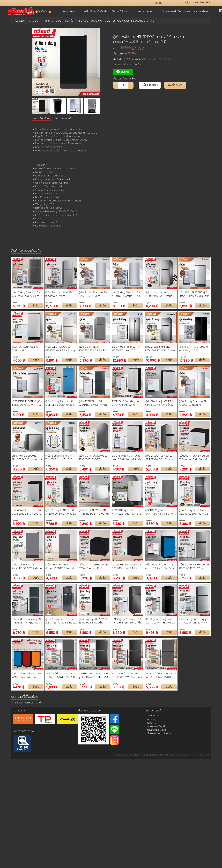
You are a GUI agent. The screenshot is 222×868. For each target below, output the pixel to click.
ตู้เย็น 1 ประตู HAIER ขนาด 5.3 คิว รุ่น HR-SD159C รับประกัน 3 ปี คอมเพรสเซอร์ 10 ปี (27, 566)
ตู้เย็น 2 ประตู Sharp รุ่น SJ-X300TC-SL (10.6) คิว (193, 403)
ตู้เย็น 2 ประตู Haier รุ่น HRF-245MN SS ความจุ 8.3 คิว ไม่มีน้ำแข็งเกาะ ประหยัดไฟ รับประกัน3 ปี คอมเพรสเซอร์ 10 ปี (61, 621)
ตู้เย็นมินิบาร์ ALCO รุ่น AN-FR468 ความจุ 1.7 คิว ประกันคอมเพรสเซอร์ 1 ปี (93, 512)
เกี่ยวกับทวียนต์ (152, 711)
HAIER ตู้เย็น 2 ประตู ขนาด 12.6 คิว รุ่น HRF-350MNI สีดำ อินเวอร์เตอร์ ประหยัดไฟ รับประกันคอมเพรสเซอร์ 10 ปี (161, 621)
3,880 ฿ (19, 578)
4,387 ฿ (118, 469)
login (194, 3)
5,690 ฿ (186, 306)
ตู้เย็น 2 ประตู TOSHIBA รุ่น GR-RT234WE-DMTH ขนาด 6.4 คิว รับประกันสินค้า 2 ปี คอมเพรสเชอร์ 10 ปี (160, 458)
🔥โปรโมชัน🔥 (43, 11)
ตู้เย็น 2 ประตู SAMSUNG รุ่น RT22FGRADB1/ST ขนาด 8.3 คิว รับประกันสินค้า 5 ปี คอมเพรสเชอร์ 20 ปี (194, 512)
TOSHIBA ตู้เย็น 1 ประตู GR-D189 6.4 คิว (26, 349)
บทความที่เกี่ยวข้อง (25, 696)
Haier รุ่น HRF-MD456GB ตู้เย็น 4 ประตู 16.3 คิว (193, 349)
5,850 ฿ (19, 306)
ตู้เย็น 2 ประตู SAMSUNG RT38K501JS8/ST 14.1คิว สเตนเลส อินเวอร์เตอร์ (160, 349)
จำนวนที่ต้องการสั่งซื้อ (125, 79)
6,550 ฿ (52, 632)
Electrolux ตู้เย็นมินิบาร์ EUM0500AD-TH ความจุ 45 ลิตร (27, 458)
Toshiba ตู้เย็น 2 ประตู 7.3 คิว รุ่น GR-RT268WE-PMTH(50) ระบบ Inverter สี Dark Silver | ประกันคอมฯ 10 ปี (61, 675)
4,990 (149, 412)
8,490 (49, 357)
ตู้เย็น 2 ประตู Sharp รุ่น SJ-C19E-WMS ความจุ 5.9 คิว (26, 294)
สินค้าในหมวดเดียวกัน (26, 250)
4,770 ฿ (118, 415)
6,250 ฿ (52, 469)
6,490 (182, 303)
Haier (47, 21)
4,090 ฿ (152, 415)
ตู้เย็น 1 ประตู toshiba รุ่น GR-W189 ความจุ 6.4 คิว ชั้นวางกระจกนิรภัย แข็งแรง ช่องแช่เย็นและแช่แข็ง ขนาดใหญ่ (27, 675)
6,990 (149, 466)
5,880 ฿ (52, 687)
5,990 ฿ (86, 687)
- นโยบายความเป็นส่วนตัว (158, 733)
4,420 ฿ (19, 687)
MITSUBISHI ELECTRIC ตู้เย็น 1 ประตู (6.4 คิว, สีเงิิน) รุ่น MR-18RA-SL (194, 294)
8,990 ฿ (119, 306)
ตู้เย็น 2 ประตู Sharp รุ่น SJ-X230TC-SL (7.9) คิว (93, 294)
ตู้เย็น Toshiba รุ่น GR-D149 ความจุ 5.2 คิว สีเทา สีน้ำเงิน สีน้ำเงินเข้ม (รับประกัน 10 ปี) (159, 403)
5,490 (15, 357)
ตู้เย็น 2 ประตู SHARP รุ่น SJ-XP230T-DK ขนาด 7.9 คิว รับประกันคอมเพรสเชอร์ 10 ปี (61, 512)
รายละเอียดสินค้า (41, 118)
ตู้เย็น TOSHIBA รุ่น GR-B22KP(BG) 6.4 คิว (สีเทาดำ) (93, 403)
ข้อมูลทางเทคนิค (64, 118)
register (205, 3)
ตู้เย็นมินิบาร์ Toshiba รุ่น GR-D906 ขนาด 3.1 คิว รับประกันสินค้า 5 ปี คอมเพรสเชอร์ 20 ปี (28, 512)
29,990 (183, 357)
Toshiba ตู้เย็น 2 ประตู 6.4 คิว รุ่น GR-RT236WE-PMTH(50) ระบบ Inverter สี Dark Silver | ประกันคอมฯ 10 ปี (161, 675)
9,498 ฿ (152, 632)
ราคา (122, 48)
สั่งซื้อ (36, 306)
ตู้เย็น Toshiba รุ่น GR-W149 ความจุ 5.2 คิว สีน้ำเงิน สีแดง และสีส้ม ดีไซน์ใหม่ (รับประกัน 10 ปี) (161, 566)
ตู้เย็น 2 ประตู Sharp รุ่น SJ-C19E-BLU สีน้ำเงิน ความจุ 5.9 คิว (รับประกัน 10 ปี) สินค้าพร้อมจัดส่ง (61, 403)
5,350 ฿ (152, 469)
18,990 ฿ (186, 360)
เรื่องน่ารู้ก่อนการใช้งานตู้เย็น (28, 703)
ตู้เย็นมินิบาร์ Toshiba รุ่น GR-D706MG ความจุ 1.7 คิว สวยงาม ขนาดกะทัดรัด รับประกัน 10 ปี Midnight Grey (94, 566)
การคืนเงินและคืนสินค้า (94, 11)
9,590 (82, 303)
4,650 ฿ (19, 360)
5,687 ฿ (119, 687)
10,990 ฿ (153, 360)
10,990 (49, 684)
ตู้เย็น (36, 21)
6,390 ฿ (86, 360)
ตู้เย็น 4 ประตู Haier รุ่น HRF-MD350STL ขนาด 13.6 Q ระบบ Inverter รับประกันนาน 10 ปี (127, 349)
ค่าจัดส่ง (141, 59)
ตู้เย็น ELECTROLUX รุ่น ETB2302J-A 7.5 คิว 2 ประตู (60, 349)
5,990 (149, 521)
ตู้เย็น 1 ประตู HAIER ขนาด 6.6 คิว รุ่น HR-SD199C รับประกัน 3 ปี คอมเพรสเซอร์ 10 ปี (61, 566)
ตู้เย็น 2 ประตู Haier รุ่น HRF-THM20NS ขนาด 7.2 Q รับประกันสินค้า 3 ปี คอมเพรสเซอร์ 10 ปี (61, 458)
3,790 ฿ (19, 524)
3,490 (82, 521)
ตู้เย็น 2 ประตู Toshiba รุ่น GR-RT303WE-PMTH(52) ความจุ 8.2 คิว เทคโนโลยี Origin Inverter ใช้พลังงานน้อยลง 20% (28, 621)
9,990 (115, 303)
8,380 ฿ (185, 524)
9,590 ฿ (186, 415)
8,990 (49, 303)
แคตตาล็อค (69, 11)
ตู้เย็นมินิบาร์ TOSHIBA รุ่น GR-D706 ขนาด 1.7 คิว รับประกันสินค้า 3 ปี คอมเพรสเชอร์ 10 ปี (194, 458)
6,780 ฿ (19, 632)
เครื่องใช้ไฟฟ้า (20, 21)
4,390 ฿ (52, 578)
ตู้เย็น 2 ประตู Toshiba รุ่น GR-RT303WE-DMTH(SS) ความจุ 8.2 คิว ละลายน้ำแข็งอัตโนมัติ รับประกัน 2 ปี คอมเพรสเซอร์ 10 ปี (194, 566)
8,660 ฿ (119, 632)
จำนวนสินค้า (124, 54)
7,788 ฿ (52, 524)
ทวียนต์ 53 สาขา (120, 11)
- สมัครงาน (150, 723)
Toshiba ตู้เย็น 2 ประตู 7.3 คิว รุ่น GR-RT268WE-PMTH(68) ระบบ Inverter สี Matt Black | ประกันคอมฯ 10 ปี (94, 675)
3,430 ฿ (119, 524)
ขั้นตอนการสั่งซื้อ (171, 11)
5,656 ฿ (152, 687)
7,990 (15, 303)
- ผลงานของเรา (152, 716)
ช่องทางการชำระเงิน (24, 731)
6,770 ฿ (52, 306)
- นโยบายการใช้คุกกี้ (155, 726)
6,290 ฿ (152, 306)
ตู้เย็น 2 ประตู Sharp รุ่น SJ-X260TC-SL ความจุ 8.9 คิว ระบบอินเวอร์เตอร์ (126, 294)
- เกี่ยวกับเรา (151, 719)
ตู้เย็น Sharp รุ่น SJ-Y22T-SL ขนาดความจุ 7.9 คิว (60, 294)
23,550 (116, 357)
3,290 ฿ (185, 469)
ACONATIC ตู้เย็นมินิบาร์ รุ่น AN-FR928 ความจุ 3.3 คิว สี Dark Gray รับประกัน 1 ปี (126, 512)
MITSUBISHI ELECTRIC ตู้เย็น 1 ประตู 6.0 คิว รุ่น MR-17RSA (27, 403)
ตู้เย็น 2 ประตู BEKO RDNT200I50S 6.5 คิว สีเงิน (93, 349)
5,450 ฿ (85, 415)
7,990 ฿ (85, 306)
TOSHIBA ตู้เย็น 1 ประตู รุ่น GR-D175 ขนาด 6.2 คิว (125, 403)
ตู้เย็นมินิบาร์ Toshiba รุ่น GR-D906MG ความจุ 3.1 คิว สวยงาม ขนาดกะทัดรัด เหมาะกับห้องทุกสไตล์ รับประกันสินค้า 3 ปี (127, 566)
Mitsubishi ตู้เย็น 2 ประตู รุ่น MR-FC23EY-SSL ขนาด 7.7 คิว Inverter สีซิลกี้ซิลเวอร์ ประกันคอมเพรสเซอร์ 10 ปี (193, 621)
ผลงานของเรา (146, 11)
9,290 (149, 303)
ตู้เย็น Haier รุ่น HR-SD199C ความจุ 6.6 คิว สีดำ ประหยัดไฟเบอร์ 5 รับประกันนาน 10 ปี (148, 39)
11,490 (182, 412)
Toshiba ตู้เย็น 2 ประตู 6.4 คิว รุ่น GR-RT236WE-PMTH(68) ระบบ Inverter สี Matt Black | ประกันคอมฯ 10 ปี (127, 675)
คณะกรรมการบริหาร (197, 11)
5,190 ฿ (18, 415)
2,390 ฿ (86, 524)
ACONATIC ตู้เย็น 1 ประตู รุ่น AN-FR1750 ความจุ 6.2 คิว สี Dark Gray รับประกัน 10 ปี (160, 512)
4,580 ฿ (152, 524)
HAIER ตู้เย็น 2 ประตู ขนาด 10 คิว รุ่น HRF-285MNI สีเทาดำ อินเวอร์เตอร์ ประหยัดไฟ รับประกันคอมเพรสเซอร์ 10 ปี (127, 621)
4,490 (115, 521)
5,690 (16, 412)
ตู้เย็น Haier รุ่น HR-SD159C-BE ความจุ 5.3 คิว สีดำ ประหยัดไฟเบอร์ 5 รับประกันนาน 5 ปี (94, 621)
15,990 (149, 357)
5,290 (16, 521)
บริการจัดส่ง (20, 711)
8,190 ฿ (52, 360)
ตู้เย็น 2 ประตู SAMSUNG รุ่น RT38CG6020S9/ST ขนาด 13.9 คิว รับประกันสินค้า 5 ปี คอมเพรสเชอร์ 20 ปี (93, 458)
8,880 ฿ (185, 632)
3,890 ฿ (152, 578)
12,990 (149, 629)
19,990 (83, 466)
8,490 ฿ (85, 469)
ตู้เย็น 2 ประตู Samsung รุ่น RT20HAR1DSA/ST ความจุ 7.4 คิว (161, 294)
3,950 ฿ (19, 469)
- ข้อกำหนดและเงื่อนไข (156, 730)
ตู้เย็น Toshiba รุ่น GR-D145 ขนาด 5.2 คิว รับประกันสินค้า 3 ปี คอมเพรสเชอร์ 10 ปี (127, 458)
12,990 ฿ (119, 360)
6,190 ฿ (185, 578)
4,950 (15, 466)
